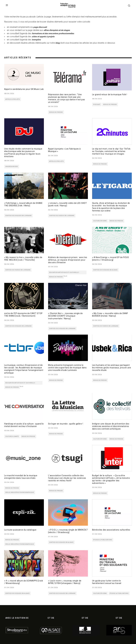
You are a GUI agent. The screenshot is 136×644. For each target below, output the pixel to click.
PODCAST (97, 104)
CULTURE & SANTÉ (12, 436)
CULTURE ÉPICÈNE (100, 221)
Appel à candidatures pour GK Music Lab (24, 89)
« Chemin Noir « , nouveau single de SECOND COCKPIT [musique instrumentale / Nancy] (65, 316)
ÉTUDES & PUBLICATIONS (103, 540)
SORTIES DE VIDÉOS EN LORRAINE (62, 216)
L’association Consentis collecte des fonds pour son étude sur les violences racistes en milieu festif (67, 478)
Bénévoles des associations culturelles (111, 530)
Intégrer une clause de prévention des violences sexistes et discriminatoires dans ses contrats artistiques (111, 426)
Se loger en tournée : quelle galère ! (66, 424)
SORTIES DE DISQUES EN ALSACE (105, 270)
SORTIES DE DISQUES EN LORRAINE (18, 216)
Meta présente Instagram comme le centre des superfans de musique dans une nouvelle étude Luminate (67, 368)
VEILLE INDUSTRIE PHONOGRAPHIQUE (20, 492)
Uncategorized (12, 167)
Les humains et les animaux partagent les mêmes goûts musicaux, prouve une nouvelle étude (112, 368)
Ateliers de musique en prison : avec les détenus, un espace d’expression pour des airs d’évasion (68, 260)
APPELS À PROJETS (13, 99)
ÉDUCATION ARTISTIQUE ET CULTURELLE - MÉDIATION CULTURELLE (65, 273)
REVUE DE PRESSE (56, 112)
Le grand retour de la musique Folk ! (110, 94)
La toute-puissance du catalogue (20, 530)
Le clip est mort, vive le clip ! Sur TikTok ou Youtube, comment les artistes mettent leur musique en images (111, 151)
